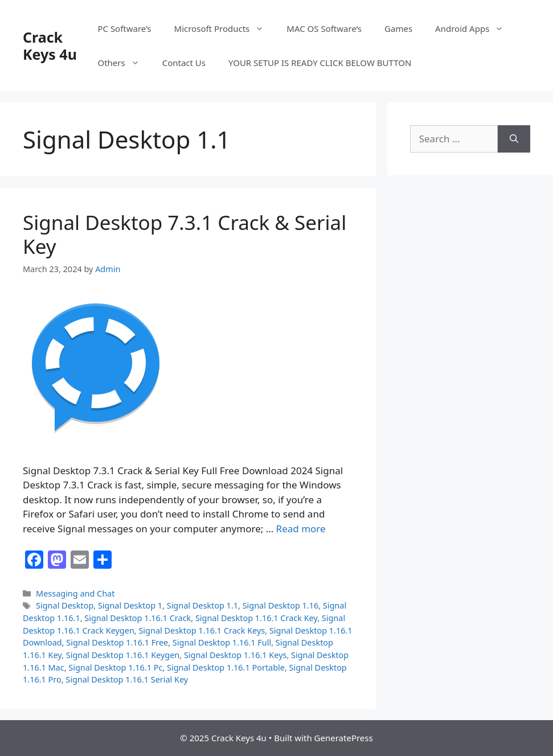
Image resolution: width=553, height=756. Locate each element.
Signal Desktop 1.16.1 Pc (115, 667)
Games (398, 28)
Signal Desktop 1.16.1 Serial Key (127, 679)
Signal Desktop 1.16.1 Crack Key (256, 618)
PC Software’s (124, 28)
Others (124, 63)
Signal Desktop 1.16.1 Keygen (123, 655)
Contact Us (184, 63)
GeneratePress (344, 738)
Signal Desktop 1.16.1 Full (222, 642)
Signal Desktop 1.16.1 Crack (138, 618)
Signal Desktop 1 (130, 605)
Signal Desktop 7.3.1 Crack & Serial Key (185, 234)
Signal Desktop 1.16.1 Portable (226, 667)
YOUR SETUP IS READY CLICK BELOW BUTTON (320, 63)
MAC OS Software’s (324, 28)
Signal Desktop (65, 605)
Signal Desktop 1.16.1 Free (117, 642)
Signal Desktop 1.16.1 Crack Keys (202, 630)
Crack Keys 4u (50, 46)
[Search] (514, 139)
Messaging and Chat (75, 593)
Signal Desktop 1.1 (202, 605)
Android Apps (475, 28)
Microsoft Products (225, 28)
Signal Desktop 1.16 (281, 605)
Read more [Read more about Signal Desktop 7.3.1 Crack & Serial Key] (301, 529)
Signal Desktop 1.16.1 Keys (235, 655)
